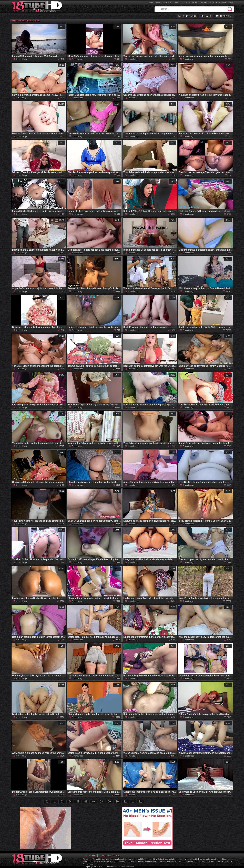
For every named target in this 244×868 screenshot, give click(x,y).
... (54, 802)
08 (101, 802)
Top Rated (206, 16)
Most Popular (224, 16)
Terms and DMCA (109, 856)
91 (140, 802)
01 (47, 802)
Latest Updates (187, 16)
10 (117, 802)
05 (78, 802)
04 (70, 802)
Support (90, 856)
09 (109, 802)
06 (86, 802)
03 (62, 802)
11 (125, 802)
